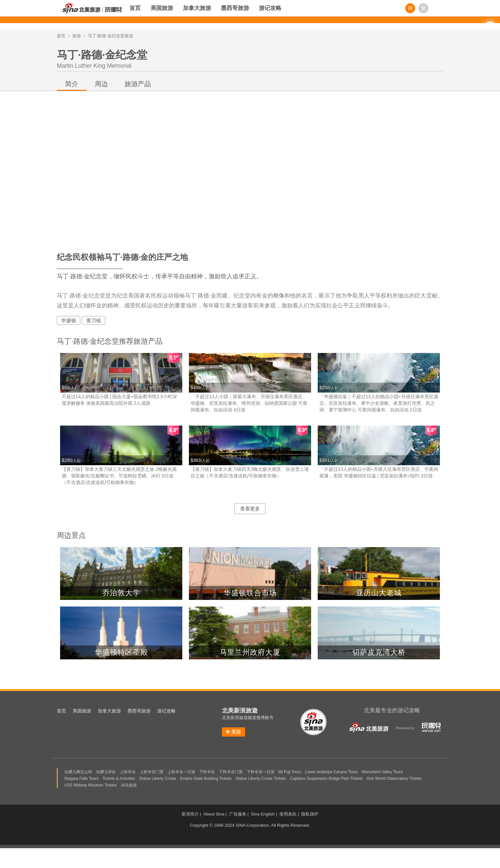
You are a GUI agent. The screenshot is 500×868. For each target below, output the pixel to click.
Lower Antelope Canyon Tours (331, 772)
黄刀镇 (94, 320)
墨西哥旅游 (235, 8)
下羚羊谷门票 (231, 772)
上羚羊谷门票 (152, 772)
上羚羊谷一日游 (181, 772)
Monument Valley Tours (382, 772)
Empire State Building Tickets (206, 779)
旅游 (77, 36)
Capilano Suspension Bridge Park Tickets (326, 779)
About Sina (214, 814)
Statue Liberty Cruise (158, 779)
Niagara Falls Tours (81, 779)
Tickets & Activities (119, 779)
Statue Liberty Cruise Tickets (261, 779)
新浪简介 (190, 814)
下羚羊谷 (207, 772)
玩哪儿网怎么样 (78, 772)
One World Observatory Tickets (394, 779)
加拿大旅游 (197, 8)
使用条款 (288, 814)
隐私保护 (310, 814)
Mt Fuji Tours (290, 772)
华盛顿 (69, 320)
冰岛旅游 (129, 785)
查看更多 (250, 509)
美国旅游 (162, 8)
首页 (135, 8)
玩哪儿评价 (106, 772)
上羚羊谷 (128, 772)
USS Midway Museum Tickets (91, 785)
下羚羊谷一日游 (261, 772)
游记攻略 (270, 8)
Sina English (263, 814)
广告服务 (238, 814)
